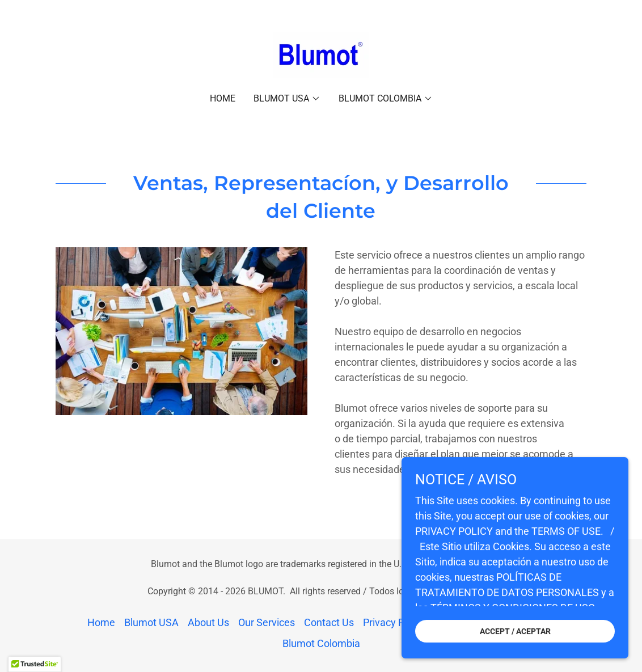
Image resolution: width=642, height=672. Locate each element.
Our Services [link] (267, 622)
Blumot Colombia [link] (321, 643)
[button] (287, 99)
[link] (321, 54)
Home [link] (223, 98)
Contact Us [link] (329, 622)
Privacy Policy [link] (394, 622)
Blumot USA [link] (151, 622)
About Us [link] (208, 622)
